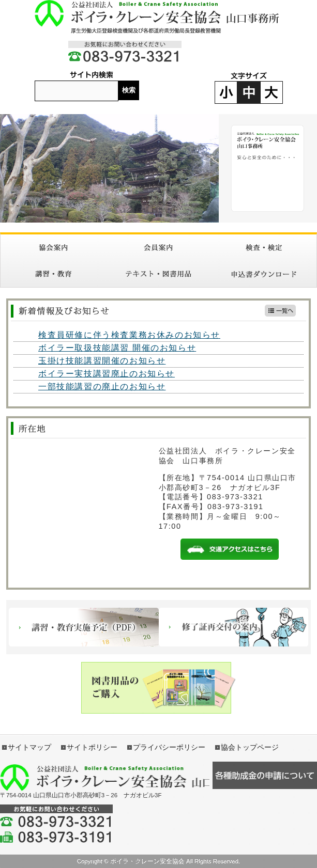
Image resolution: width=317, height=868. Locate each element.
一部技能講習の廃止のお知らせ (102, 386)
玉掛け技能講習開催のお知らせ (102, 361)
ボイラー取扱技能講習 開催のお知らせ (117, 348)
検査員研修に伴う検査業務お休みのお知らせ (129, 335)
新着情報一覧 (280, 311)
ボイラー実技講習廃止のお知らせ (107, 374)
